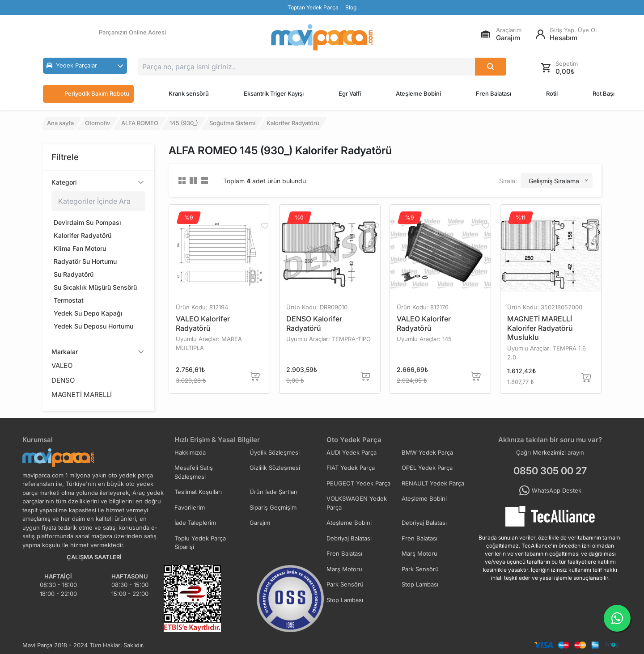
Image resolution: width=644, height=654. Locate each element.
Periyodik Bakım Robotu (88, 94)
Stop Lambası (420, 584)
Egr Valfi (350, 93)
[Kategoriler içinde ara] (98, 201)
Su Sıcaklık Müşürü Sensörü (95, 287)
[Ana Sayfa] (322, 37)
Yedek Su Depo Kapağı (88, 313)
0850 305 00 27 (550, 471)
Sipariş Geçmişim (273, 507)
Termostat (69, 300)
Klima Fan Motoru (80, 248)
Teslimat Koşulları (198, 492)
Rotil (552, 93)
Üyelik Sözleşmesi (275, 452)
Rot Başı (604, 93)
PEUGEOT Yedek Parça (358, 483)
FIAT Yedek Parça (351, 468)
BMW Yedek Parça (427, 452)
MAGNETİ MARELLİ (82, 395)
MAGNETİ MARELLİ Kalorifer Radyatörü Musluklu (540, 328)
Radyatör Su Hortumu (85, 261)
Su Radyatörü (74, 274)
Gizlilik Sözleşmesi (275, 468)
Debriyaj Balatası (424, 523)
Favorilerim (190, 507)
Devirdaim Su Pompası (87, 222)
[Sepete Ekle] (255, 376)
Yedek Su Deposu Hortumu (93, 326)
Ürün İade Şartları (273, 492)
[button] (85, 66)
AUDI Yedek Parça (352, 452)
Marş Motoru (419, 553)
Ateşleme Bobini (418, 93)
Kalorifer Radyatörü (83, 235)
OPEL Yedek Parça (427, 468)
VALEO (62, 365)
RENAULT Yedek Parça (433, 483)
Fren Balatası (494, 93)
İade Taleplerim (195, 523)
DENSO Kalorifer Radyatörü (314, 323)
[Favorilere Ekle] (264, 226)
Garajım (260, 523)
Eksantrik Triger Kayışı (274, 93)
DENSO (63, 380)
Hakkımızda (190, 452)
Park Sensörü (420, 569)
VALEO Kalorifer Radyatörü (203, 323)
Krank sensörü (189, 93)
